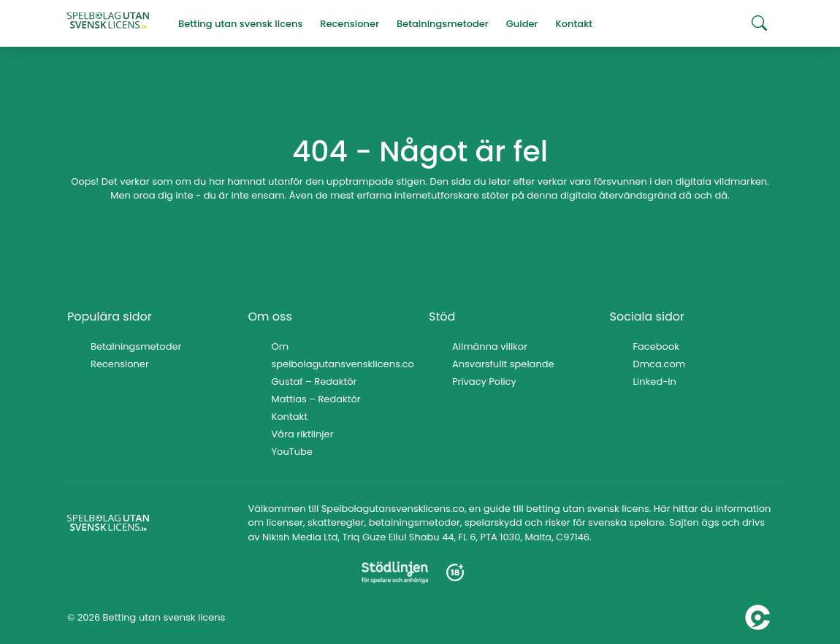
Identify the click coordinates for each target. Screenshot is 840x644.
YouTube (292, 452)
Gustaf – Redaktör (314, 382)
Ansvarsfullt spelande (503, 364)
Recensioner (120, 364)
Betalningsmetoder (136, 346)
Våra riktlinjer (303, 434)
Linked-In (655, 382)
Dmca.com (660, 364)
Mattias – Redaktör (316, 399)
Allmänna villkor (490, 346)
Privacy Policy (484, 382)
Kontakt (290, 417)
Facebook (656, 346)
